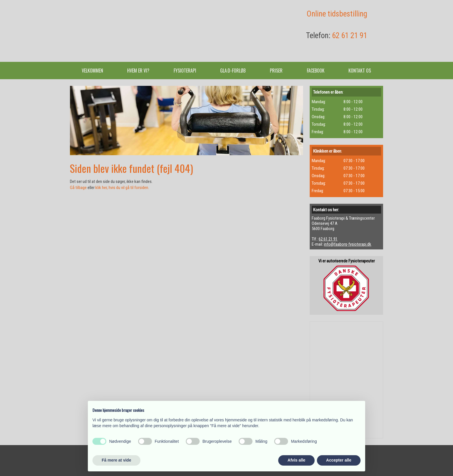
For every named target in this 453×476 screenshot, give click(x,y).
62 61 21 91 (350, 36)
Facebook (316, 71)
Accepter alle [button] (339, 460)
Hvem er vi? (138, 71)
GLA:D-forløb (233, 71)
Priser (276, 71)
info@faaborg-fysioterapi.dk (348, 244)
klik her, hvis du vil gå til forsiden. (122, 188)
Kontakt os (360, 71)
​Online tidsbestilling (337, 14)
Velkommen (92, 71)
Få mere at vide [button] (116, 460)
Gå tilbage (78, 188)
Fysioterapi (185, 71)
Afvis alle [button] (296, 460)
